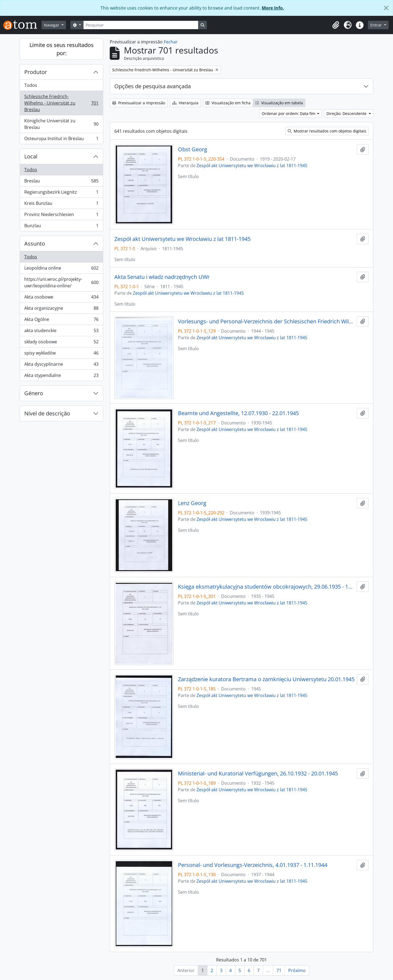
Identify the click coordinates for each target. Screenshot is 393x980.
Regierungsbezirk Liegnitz (61, 193)
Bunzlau (61, 227)
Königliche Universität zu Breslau (61, 124)
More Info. (273, 8)
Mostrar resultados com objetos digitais (327, 131)
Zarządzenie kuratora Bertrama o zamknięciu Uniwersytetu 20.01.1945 (266, 679)
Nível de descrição (47, 413)
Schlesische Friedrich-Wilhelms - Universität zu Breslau (61, 103)
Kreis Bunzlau (61, 204)
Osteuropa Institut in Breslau (61, 140)
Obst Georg (193, 149)
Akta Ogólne (61, 321)
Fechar (171, 42)
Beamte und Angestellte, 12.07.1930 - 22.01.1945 (238, 413)
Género (34, 393)
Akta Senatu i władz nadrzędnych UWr (162, 277)
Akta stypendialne (61, 376)
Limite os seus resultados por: (62, 49)
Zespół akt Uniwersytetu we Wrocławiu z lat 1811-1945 (252, 166)
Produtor (36, 72)
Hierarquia (185, 103)
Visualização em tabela (279, 103)
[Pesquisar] (141, 25)
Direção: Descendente (347, 113)
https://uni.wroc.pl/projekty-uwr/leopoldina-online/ (61, 282)
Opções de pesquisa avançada (153, 86)
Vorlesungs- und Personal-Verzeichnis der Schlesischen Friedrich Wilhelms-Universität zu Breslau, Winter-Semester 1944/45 (266, 321)
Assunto (35, 243)
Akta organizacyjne (61, 309)
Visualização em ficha (228, 103)
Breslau (61, 182)
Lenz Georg (192, 503)
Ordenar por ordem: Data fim (289, 113)
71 (279, 970)
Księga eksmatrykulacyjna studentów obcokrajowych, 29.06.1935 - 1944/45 (266, 587)
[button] (336, 25)
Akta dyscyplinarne (61, 365)
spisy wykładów (61, 354)
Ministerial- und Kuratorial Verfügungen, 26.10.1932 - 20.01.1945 (258, 774)
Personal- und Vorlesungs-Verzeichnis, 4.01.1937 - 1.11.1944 (253, 865)
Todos (31, 85)
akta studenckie (61, 332)
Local (31, 156)
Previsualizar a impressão (139, 103)
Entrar (377, 25)
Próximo (297, 970)
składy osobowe (61, 343)
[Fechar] (386, 8)
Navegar (52, 25)
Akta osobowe (61, 298)
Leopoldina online (61, 269)
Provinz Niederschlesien (61, 216)
